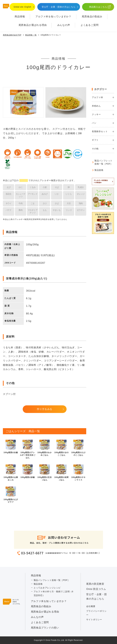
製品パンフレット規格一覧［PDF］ (104, 162)
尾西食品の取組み (92, 17)
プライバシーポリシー (96, 613)
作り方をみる (45, 409)
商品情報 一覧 (31, 35)
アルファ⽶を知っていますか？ (53, 17)
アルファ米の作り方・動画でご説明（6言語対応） (53, 593)
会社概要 (91, 606)
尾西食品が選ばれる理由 (33, 25)
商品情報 (20, 17)
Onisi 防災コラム (96, 589)
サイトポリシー (94, 620)
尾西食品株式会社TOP (12, 35)
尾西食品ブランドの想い (45, 628)
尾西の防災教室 (95, 584)
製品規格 (99, 170)
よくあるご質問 (90, 25)
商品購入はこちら (98, 7)
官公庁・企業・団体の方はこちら (59, 7)
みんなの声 (64, 25)
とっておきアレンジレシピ (47, 588)
